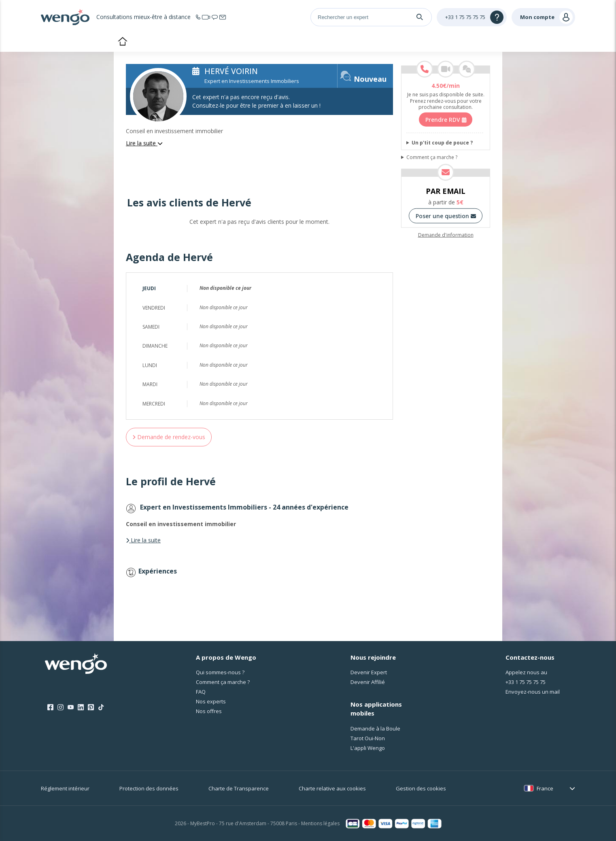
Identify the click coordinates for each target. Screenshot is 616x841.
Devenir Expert (369, 672)
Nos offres (209, 711)
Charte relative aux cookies (332, 788)
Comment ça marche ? (432, 157)
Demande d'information (446, 235)
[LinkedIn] (81, 707)
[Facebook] (50, 707)
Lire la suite (144, 143)
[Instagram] (61, 707)
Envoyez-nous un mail (533, 692)
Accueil (122, 42)
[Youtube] (71, 707)
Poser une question (446, 216)
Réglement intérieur (65, 788)
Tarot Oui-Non (368, 738)
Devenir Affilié (368, 682)
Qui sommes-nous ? (220, 672)
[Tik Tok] (101, 707)
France (545, 788)
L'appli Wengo (368, 748)
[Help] (472, 17)
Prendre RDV (446, 120)
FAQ (201, 692)
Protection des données (149, 788)
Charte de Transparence (239, 788)
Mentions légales (320, 823)
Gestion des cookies (421, 788)
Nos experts (211, 701)
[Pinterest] (91, 707)
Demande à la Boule (375, 728)
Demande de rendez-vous (169, 437)
